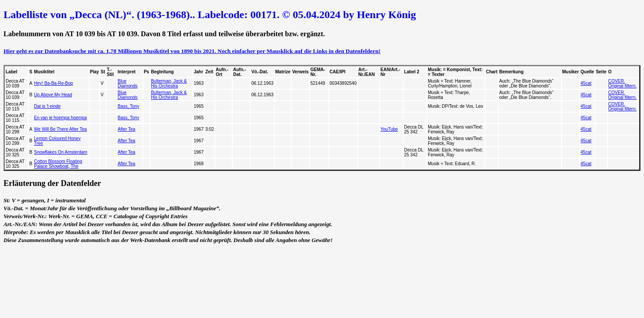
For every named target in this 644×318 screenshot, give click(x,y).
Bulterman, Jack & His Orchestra (169, 83)
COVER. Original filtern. (622, 83)
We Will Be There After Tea (60, 129)
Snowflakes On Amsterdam (61, 152)
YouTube (389, 129)
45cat (586, 83)
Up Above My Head (53, 95)
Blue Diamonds (128, 83)
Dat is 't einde (47, 106)
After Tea (127, 129)
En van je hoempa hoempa (60, 118)
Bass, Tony (129, 106)
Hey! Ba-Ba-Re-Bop (53, 83)
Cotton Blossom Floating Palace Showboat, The (58, 164)
